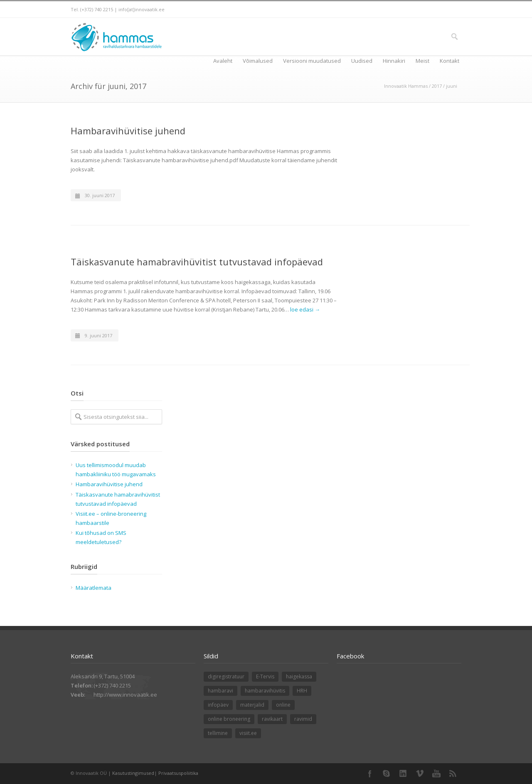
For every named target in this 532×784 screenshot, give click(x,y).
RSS (453, 774)
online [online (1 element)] (283, 705)
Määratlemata (94, 588)
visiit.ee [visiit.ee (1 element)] (248, 733)
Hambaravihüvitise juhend (128, 131)
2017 (437, 86)
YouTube (436, 774)
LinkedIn (403, 774)
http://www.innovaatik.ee (125, 695)
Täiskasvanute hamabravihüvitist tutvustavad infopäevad (197, 262)
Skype (387, 774)
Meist (422, 61)
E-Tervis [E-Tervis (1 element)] (265, 676)
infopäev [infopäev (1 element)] (218, 705)
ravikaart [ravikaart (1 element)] (272, 719)
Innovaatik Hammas (406, 86)
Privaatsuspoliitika (178, 773)
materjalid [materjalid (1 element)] (252, 705)
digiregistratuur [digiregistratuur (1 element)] (226, 676)
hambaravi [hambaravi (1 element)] (220, 691)
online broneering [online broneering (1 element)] (229, 719)
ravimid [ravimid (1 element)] (303, 719)
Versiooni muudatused (312, 61)
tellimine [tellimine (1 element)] (218, 733)
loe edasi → (305, 309)
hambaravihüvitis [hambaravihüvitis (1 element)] (265, 691)
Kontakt (449, 61)
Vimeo (420, 774)
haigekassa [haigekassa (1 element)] (299, 676)
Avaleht (223, 61)
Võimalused (258, 61)
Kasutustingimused (133, 773)
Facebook (370, 774)
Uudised (362, 61)
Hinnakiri (394, 61)
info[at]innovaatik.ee (142, 9)
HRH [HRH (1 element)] (302, 691)
